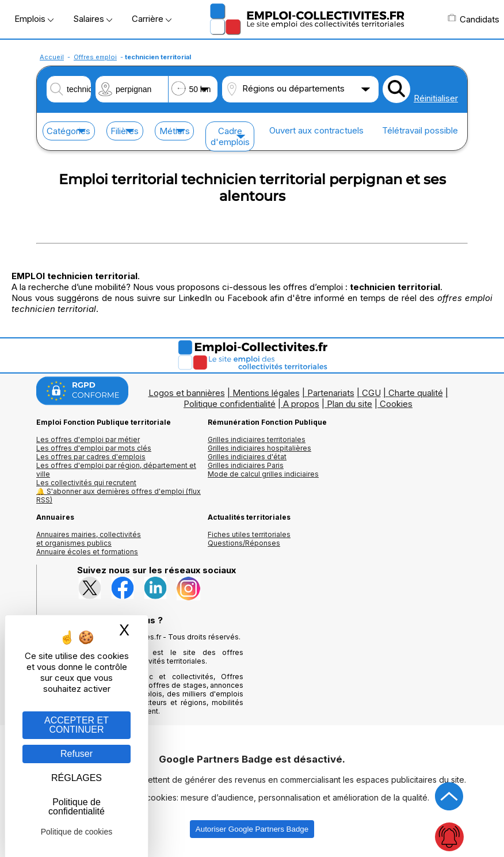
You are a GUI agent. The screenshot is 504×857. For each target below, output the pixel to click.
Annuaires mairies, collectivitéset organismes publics (89, 539)
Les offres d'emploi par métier (88, 439)
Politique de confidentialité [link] (77, 807)
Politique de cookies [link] (77, 832)
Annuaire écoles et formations (87, 552)
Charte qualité (416, 393)
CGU (371, 393)
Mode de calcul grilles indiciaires (263, 474)
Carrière (152, 19)
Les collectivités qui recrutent (86, 483)
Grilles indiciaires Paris (246, 465)
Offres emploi (95, 57)
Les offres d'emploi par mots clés (94, 448)
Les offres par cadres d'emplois (91, 457)
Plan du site (350, 404)
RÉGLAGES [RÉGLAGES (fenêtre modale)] (77, 778)
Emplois (34, 19)
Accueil (52, 57)
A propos (301, 404)
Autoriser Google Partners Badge (252, 829)
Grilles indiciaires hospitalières (259, 448)
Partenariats (331, 393)
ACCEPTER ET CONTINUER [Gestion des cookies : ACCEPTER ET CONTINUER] (77, 725)
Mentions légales (266, 393)
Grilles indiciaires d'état (247, 457)
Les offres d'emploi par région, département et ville (116, 470)
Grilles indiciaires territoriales (257, 439)
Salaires (93, 19)
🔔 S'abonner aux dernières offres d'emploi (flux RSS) (119, 496)
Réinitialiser (436, 98)
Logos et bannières (187, 393)
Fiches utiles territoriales (249, 534)
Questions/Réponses (244, 543)
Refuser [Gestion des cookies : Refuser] (77, 754)
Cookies (396, 404)
